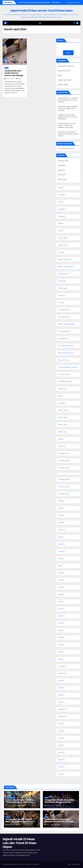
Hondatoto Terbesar (65, 382)
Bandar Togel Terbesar (66, 267)
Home (69, 864)
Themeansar (35, 864)
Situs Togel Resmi (64, 331)
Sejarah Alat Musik (65, 80)
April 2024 (62, 175)
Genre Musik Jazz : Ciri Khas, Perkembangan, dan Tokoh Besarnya (68, 100)
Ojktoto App (62, 432)
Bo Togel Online (63, 274)
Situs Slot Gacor (64, 360)
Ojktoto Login (63, 288)
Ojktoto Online (63, 410)
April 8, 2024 (11, 79)
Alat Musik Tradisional (66, 66)
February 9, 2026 (13, 805)
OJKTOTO (61, 702)
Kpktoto (61, 188)
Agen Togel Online (64, 317)
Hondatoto (62, 195)
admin (19, 79)
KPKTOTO (61, 501)
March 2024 (62, 179)
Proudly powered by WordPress (11, 864)
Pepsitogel (62, 209)
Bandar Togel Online (65, 259)
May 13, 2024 (11, 825)
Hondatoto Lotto (64, 453)
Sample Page (76, 864)
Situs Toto (62, 295)
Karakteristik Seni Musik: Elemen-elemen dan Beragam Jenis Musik (15, 74)
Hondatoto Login (64, 461)
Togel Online (62, 389)
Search (61, 40)
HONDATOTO (62, 673)
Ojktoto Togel (63, 238)
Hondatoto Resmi (64, 479)
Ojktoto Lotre (63, 425)
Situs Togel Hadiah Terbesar (68, 367)
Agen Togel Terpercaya (66, 353)
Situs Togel (62, 281)
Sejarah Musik (63, 85)
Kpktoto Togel (63, 245)
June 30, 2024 (51, 805)
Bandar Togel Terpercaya (66, 324)
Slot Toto (61, 302)
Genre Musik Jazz (64, 71)
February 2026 (63, 161)
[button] (74, 23)
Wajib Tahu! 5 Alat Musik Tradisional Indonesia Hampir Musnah (68, 134)
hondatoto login (63, 468)
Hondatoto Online (64, 487)
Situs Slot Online (64, 374)
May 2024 (61, 170)
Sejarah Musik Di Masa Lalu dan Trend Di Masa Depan (41, 11)
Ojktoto (61, 223)
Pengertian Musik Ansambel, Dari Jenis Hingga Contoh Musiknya (68, 108)
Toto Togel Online (64, 310)
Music (6, 68)
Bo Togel (61, 252)
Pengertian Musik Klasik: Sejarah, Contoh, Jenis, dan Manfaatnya (68, 117)
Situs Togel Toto (63, 338)
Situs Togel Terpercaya (66, 346)
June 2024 (62, 165)
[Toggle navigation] (40, 23)
